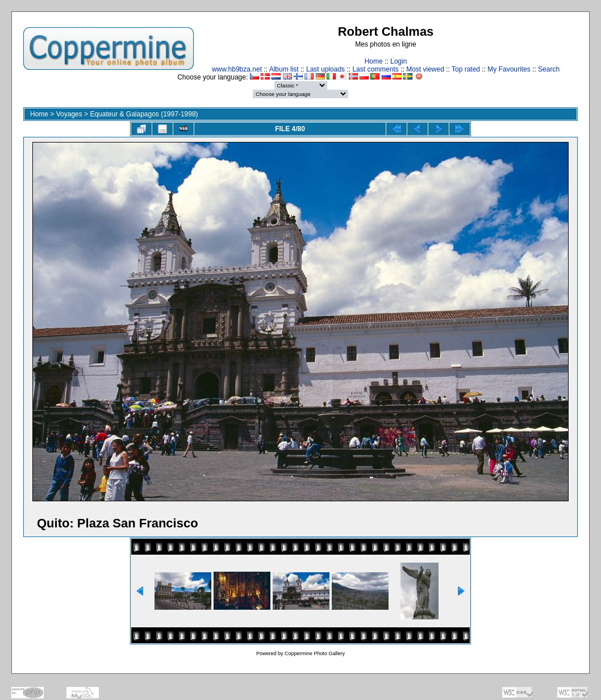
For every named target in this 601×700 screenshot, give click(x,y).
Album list (284, 69)
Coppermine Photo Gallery (315, 653)
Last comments (375, 69)
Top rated (466, 69)
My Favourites (509, 69)
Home (374, 61)
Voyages (69, 114)
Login (398, 61)
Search (549, 69)
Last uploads (325, 69)
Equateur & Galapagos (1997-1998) (144, 114)
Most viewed (425, 69)
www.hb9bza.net (237, 69)
